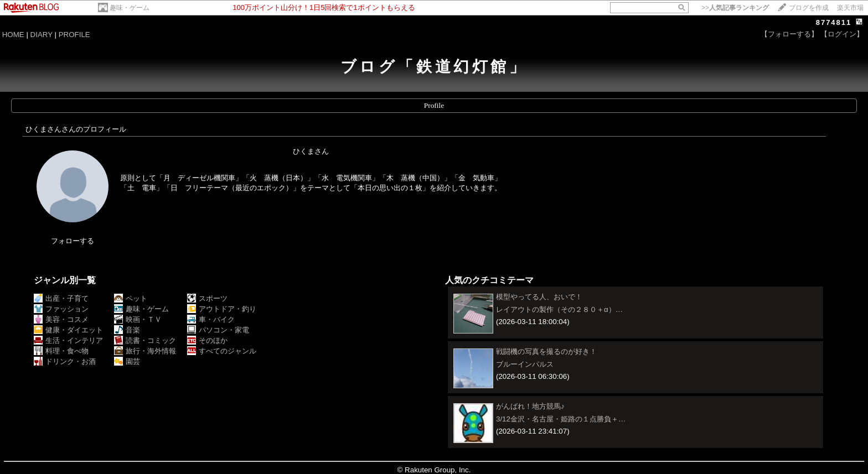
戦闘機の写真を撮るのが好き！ (546, 351)
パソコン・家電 (218, 330)
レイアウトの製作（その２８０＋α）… (559, 309)
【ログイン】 (842, 34)
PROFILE (74, 35)
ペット (131, 298)
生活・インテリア (68, 340)
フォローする (73, 241)
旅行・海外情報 (145, 351)
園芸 (127, 361)
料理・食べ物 (61, 351)
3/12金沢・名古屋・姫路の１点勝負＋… (561, 419)
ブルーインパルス (525, 364)
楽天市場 (850, 8)
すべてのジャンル (222, 351)
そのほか (207, 340)
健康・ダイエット (68, 330)
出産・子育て (61, 298)
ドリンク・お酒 (65, 361)
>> (735, 8)
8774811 (834, 22)
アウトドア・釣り (222, 309)
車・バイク (211, 319)
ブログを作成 (809, 8)
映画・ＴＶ (138, 319)
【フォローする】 (789, 34)
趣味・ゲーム (130, 8)
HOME (13, 35)
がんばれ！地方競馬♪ (530, 406)
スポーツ (207, 298)
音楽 (127, 330)
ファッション (61, 309)
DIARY (42, 35)
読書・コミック (145, 340)
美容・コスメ (61, 319)
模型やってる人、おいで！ (539, 297)
